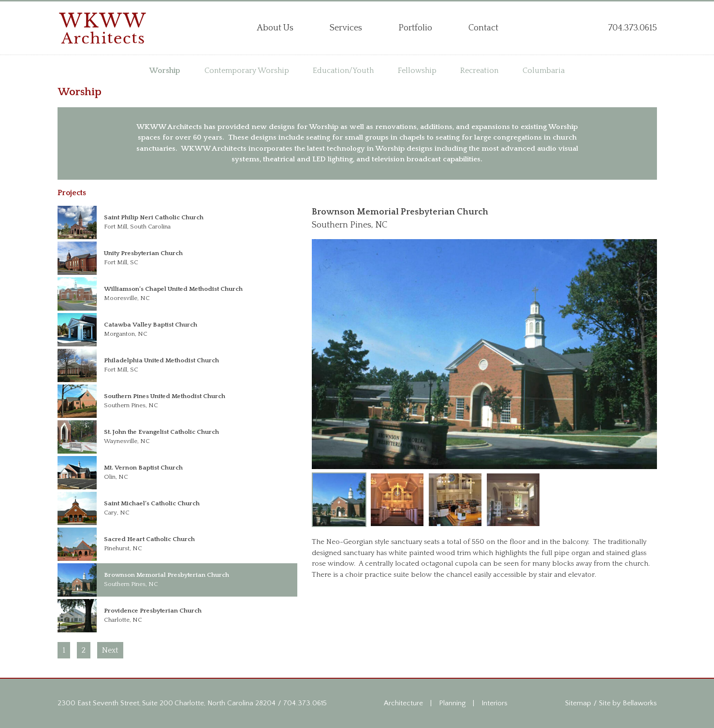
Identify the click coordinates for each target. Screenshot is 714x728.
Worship (165, 71)
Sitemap (578, 703)
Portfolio (415, 28)
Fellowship (417, 71)
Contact (483, 28)
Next (110, 650)
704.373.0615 (305, 703)
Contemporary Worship (247, 71)
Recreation (479, 71)
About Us (275, 28)
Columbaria (544, 71)
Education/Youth (343, 71)
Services (346, 28)
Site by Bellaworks (628, 703)
